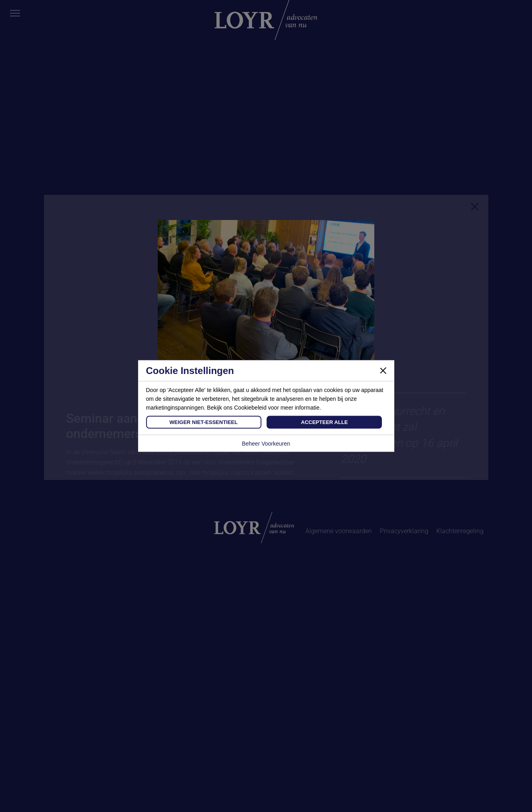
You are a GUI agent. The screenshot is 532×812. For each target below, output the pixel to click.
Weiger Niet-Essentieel (203, 422)
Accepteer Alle (324, 422)
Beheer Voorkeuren (266, 444)
